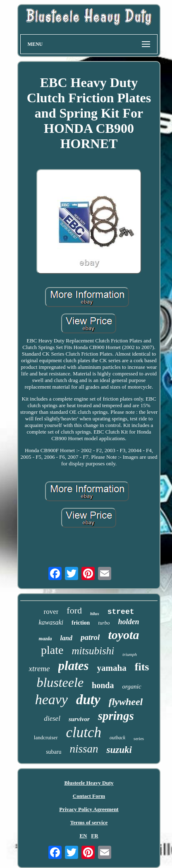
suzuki (119, 750)
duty (88, 700)
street (121, 612)
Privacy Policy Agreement (89, 809)
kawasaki (51, 622)
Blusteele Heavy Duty (89, 783)
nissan (84, 749)
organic (131, 686)
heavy (51, 699)
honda (103, 685)
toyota (123, 635)
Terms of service (89, 822)
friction (81, 623)
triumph (130, 654)
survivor (79, 719)
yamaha (112, 668)
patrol (90, 637)
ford (74, 610)
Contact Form (89, 796)
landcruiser (46, 737)
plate (52, 650)
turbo (104, 623)
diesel (52, 718)
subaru (54, 752)
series (139, 738)
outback (117, 738)
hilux (95, 614)
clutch (84, 732)
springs (116, 716)
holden (129, 622)
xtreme (39, 669)
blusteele (60, 682)
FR (94, 836)
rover (51, 612)
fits (142, 667)
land (66, 638)
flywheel (126, 702)
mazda (45, 639)
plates (74, 666)
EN (83, 836)
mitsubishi (93, 651)
